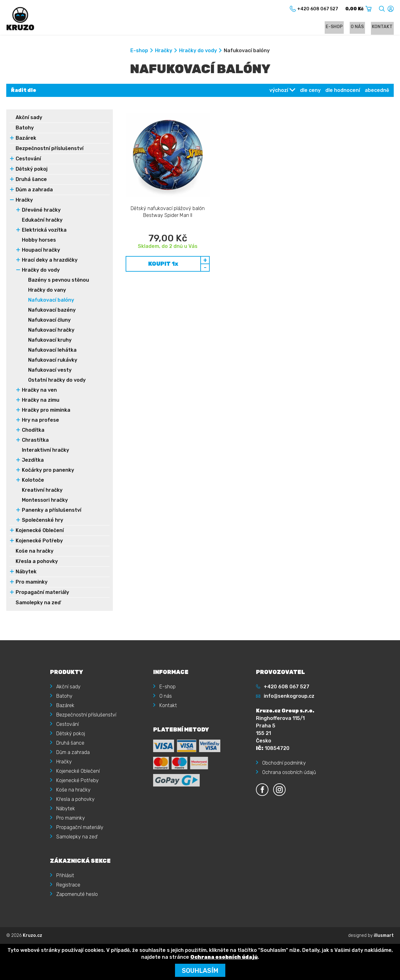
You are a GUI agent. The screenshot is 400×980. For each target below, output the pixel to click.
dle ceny (310, 91)
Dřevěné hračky (41, 211)
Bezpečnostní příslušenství (50, 149)
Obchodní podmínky (284, 763)
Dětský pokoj (32, 170)
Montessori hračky (45, 501)
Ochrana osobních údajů (289, 772)
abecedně (377, 91)
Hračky (164, 51)
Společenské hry (42, 521)
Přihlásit (65, 875)
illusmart (384, 935)
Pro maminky (32, 583)
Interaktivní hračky (45, 451)
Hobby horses (39, 241)
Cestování (28, 160)
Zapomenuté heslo (77, 894)
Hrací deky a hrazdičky (50, 261)
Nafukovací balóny (51, 301)
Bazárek (26, 139)
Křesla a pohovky (37, 562)
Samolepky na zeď (38, 603)
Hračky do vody (198, 51)
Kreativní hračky (42, 491)
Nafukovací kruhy (50, 341)
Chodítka (33, 431)
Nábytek (26, 573)
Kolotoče (33, 481)
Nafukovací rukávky (53, 361)
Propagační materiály (42, 593)
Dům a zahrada (34, 191)
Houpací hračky (41, 251)
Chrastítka (35, 441)
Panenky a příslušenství (52, 511)
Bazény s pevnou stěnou (59, 281)
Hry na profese (40, 421)
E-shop (340, 27)
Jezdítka (33, 461)
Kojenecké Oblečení (40, 531)
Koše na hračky (35, 552)
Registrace (68, 885)
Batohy (25, 129)
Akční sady (29, 118)
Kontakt (383, 27)
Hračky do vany (47, 291)
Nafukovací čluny (49, 321)
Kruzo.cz (32, 935)
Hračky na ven (39, 391)
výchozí (279, 91)
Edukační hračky (42, 221)
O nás (361, 27)
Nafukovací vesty (50, 371)
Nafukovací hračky (51, 331)
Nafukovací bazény (52, 311)
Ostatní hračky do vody (57, 381)
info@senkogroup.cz (289, 696)
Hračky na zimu (41, 401)
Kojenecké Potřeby (39, 542)
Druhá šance (31, 180)
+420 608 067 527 (287, 686)
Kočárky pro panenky (48, 471)
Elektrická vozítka (44, 231)
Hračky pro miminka (46, 411)
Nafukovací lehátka (52, 351)
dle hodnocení (343, 91)
